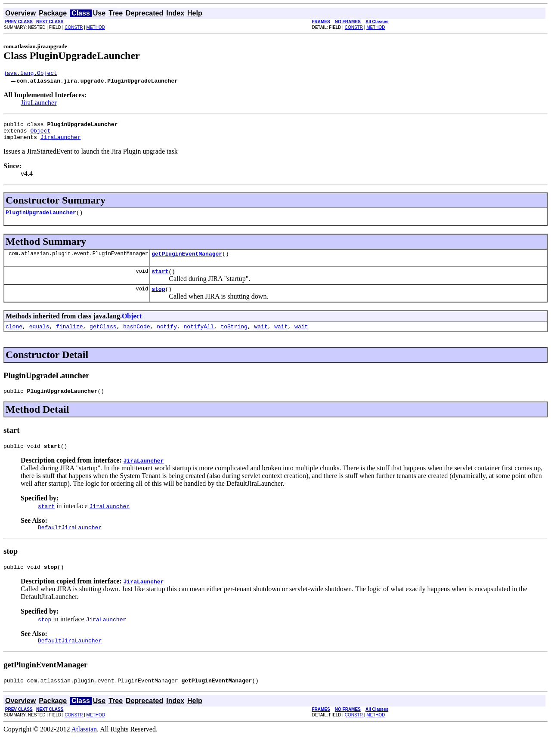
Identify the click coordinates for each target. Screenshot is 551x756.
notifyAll (199, 338)
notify (167, 338)
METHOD (96, 27)
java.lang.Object (30, 74)
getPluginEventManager (187, 261)
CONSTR (74, 27)
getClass (103, 338)
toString (234, 338)
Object (40, 134)
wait (261, 338)
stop (158, 299)
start (160, 280)
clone (14, 338)
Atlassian (84, 748)
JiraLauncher (39, 104)
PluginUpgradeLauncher (41, 219)
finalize (69, 338)
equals (39, 338)
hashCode (136, 338)
